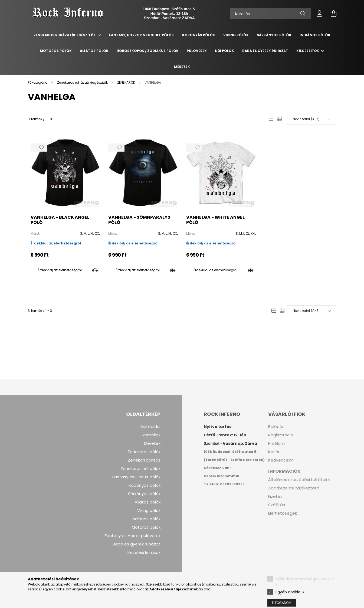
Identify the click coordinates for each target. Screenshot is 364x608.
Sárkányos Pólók (274, 35)
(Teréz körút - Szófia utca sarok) (234, 460)
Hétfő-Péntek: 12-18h (169, 14)
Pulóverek (197, 51)
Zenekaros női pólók (140, 469)
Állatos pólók (148, 502)
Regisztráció (281, 435)
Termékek (151, 435)
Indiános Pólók (315, 35)
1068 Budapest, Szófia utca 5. (169, 9)
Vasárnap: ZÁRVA (179, 18)
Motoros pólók (146, 527)
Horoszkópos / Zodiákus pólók (148, 51)
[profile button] (320, 14)
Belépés (276, 427)
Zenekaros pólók (144, 452)
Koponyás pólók (145, 485)
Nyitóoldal (150, 427)
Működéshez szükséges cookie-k (305, 594)
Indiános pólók (146, 519)
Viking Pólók (236, 35)
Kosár (274, 452)
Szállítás (277, 505)
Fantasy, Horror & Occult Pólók (142, 35)
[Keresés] (270, 14)
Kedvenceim (281, 460)
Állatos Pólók (94, 51)
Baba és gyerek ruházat (265, 51)
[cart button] (334, 14)
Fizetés (275, 496)
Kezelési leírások (144, 553)
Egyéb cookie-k (290, 603)
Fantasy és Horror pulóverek (133, 536)
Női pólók (224, 51)
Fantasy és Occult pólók (136, 477)
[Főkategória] (38, 82)
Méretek (182, 67)
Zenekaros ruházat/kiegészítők (65, 35)
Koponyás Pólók (199, 35)
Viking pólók (149, 511)
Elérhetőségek (283, 513)
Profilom (276, 443)
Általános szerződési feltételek (299, 480)
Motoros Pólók (56, 51)
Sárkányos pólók (144, 494)
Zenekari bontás (144, 460)
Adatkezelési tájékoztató (294, 488)
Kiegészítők (308, 51)
